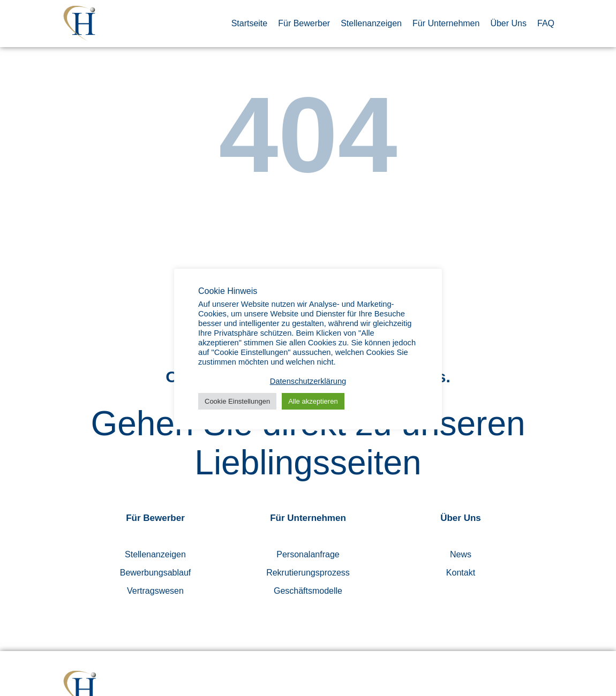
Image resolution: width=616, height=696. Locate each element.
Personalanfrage (308, 554)
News (461, 554)
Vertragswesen (155, 591)
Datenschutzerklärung (308, 381)
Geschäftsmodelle (308, 591)
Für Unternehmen (446, 23)
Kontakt (461, 573)
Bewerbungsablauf (156, 573)
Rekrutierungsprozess (308, 573)
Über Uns (508, 23)
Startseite (250, 23)
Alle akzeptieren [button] (313, 401)
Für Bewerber (304, 23)
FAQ (546, 23)
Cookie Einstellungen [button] (237, 401)
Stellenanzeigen (371, 23)
